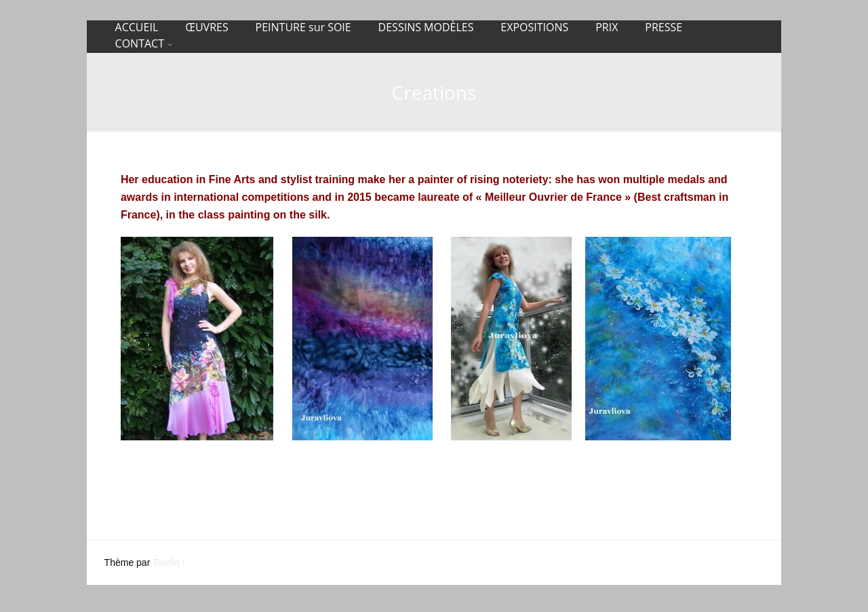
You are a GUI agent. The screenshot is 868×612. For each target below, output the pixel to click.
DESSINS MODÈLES (426, 27)
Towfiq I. (170, 562)
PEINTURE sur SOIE (303, 27)
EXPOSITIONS (534, 27)
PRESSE (664, 27)
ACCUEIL (137, 27)
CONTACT (144, 43)
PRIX (607, 27)
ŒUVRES (207, 27)
